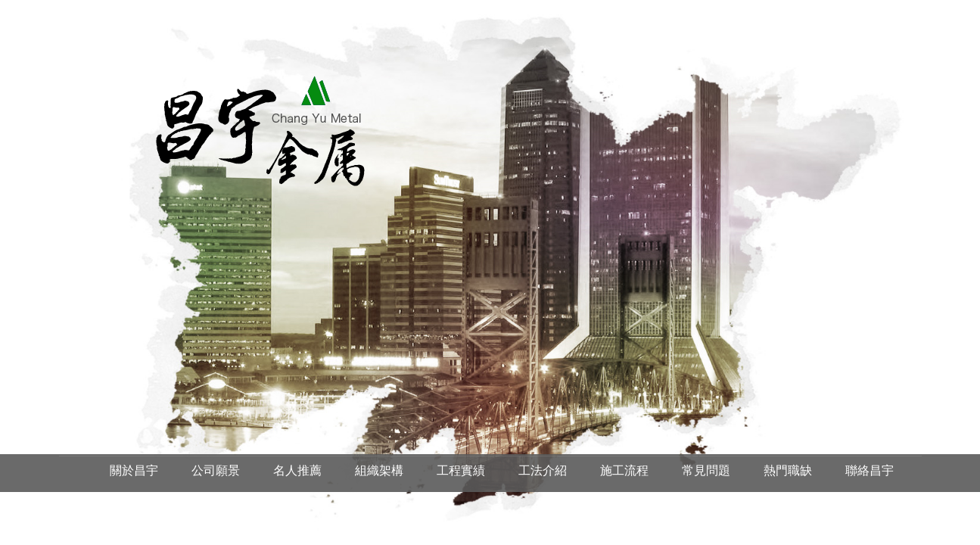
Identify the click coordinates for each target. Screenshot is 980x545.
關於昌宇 (134, 470)
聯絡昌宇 (870, 470)
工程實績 (461, 470)
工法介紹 (543, 470)
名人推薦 (297, 470)
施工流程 (624, 470)
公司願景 (216, 470)
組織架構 (379, 470)
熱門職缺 (788, 470)
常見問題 (706, 470)
